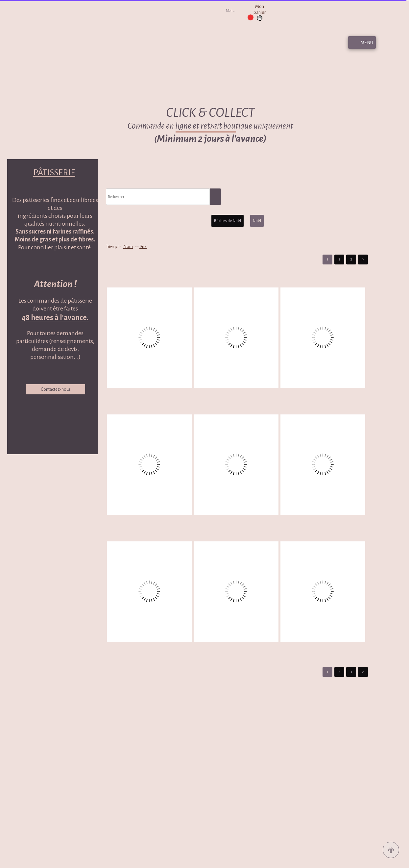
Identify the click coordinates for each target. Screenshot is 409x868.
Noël (257, 221)
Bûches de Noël (228, 221)
